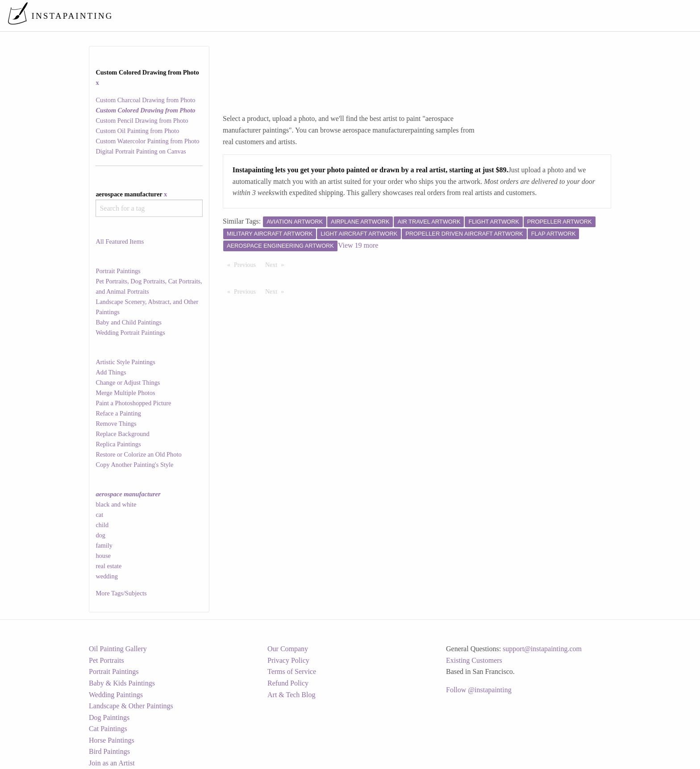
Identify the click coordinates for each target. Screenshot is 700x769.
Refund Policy (288, 683)
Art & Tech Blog (291, 695)
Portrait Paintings (118, 271)
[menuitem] (505, 15)
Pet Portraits (106, 660)
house (103, 556)
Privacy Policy (288, 660)
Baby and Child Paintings (129, 322)
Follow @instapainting (479, 690)
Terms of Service (292, 671)
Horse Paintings (112, 740)
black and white (116, 504)
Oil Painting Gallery (118, 649)
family (104, 545)
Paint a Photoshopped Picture (133, 403)
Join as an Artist (112, 763)
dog (100, 535)
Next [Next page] (277, 264)
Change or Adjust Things (128, 382)
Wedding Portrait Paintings (130, 333)
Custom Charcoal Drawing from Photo (145, 100)
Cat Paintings (108, 729)
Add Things (111, 372)
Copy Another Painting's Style (134, 465)
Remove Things (116, 424)
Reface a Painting (118, 413)
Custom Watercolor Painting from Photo (147, 141)
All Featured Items (120, 241)
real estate (108, 566)
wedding (107, 576)
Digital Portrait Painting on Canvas (141, 151)
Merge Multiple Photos (125, 393)
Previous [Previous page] (247, 264)
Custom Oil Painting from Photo (137, 131)
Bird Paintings (109, 751)
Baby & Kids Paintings (122, 683)
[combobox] (149, 208)
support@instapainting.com (542, 649)
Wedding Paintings (116, 695)
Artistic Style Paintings (125, 362)
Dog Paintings (109, 717)
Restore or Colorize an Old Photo (138, 454)
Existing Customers (474, 660)
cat (99, 515)
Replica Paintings (118, 444)
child (102, 525)
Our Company (288, 649)
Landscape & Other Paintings (131, 706)
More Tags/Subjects (121, 593)
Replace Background (122, 434)
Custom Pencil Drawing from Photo (142, 121)
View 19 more (358, 245)
